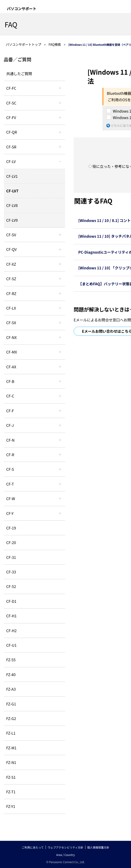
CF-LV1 (12, 176)
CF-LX (11, 308)
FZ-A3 (11, 689)
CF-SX (11, 323)
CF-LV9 (12, 220)
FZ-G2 (11, 718)
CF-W (11, 499)
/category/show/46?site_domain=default (60, 411)
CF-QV (11, 249)
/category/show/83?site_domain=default (60, 323)
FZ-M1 (11, 748)
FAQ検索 (55, 44)
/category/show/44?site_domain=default (60, 381)
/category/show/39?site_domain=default (60, 352)
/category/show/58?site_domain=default (60, 249)
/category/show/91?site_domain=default (60, 484)
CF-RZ (11, 293)
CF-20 (11, 542)
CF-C (10, 396)
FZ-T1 (11, 792)
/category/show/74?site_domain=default (60, 147)
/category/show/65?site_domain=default (60, 293)
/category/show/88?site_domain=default (60, 279)
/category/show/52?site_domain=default (60, 337)
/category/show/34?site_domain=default (60, 308)
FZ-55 (11, 660)
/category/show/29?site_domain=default (60, 161)
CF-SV (11, 235)
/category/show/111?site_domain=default (60, 264)
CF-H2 (11, 631)
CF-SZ (11, 279)
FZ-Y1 (11, 806)
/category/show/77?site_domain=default (60, 235)
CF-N (10, 440)
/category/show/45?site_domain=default (60, 396)
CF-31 (11, 557)
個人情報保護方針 (98, 847)
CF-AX (11, 367)
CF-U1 (11, 645)
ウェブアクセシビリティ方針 (65, 847)
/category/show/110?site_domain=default (60, 132)
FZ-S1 (11, 777)
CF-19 (11, 528)
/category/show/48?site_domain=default (60, 440)
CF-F (10, 411)
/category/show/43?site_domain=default (60, 367)
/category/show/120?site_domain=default (60, 88)
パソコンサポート (22, 9)
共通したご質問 (19, 74)
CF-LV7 (12, 191)
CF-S (10, 469)
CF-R (10, 455)
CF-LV (11, 161)
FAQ (11, 24)
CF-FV (11, 117)
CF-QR (12, 132)
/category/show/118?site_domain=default (60, 103)
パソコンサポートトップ (23, 44)
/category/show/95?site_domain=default (60, 499)
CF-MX (12, 352)
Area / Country (65, 855)
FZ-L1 (11, 733)
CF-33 (11, 572)
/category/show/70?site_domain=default (60, 469)
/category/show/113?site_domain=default (60, 513)
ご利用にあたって (33, 847)
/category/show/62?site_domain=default (60, 455)
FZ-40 (11, 674)
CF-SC (11, 103)
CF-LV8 (12, 205)
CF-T (10, 484)
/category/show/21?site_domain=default (60, 117)
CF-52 (11, 586)
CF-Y (10, 513)
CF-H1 (11, 616)
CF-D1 (11, 601)
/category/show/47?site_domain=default (60, 425)
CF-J (10, 425)
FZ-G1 (11, 704)
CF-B (10, 381)
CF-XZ (11, 264)
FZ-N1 (11, 762)
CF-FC (11, 88)
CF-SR (11, 147)
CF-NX (11, 337)
